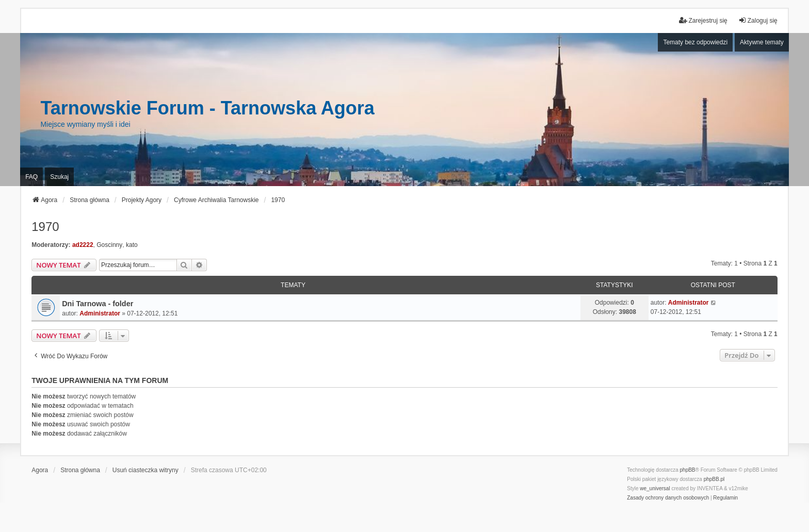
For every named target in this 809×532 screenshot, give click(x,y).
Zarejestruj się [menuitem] (703, 20)
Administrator (100, 313)
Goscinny (109, 245)
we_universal (655, 488)
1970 (45, 227)
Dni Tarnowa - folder (98, 304)
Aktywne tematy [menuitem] (762, 42)
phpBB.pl (714, 479)
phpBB (688, 470)
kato (132, 245)
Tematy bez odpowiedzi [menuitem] (695, 42)
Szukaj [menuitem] (59, 177)
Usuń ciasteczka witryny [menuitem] (145, 470)
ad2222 (83, 245)
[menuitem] (668, 498)
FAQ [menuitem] (31, 177)
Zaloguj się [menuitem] (758, 20)
